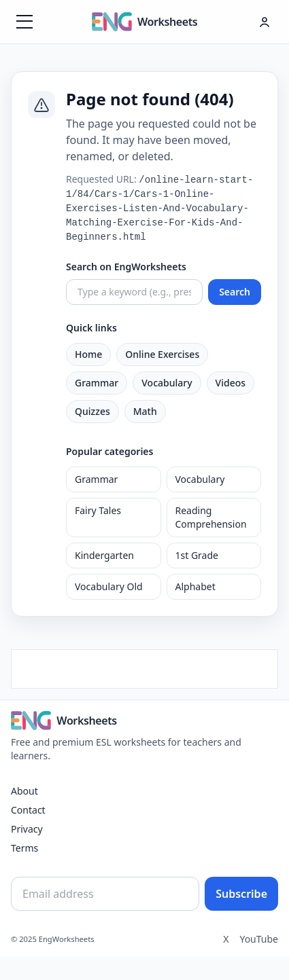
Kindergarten (104, 555)
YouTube (259, 939)
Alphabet (195, 586)
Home (88, 354)
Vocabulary (167, 383)
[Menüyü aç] (24, 22)
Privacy (27, 829)
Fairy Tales (98, 510)
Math (145, 411)
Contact (28, 810)
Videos (231, 383)
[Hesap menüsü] (265, 22)
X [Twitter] (226, 939)
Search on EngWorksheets (126, 267)
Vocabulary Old (109, 586)
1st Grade (197, 555)
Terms (24, 848)
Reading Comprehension (211, 517)
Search (235, 292)
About (24, 791)
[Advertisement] (144, 667)
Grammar (97, 383)
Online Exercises (162, 354)
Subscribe (241, 894)
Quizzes (92, 411)
